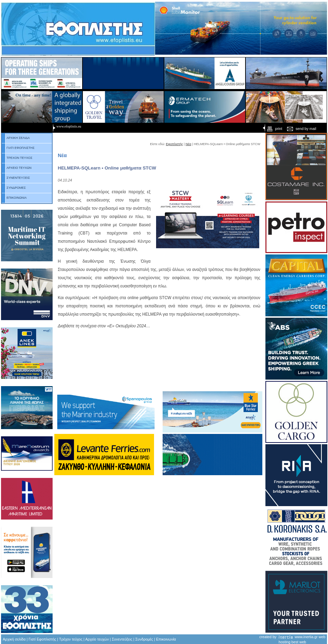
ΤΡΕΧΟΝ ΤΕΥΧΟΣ (17, 158)
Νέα (188, 144)
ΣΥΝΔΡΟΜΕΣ (14, 188)
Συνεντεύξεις (122, 639)
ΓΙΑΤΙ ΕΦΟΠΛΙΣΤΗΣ (18, 148)
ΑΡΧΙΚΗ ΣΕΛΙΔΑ (16, 138)
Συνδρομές (144, 639)
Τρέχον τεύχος (71, 639)
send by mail (301, 129)
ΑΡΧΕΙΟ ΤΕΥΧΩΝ (17, 168)
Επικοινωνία (166, 639)
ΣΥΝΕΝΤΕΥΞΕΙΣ (16, 178)
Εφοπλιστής (175, 144)
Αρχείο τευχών (97, 639)
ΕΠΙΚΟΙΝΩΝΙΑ (14, 198)
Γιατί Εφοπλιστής (42, 639)
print (274, 129)
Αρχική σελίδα (14, 639)
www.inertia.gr (306, 637)
